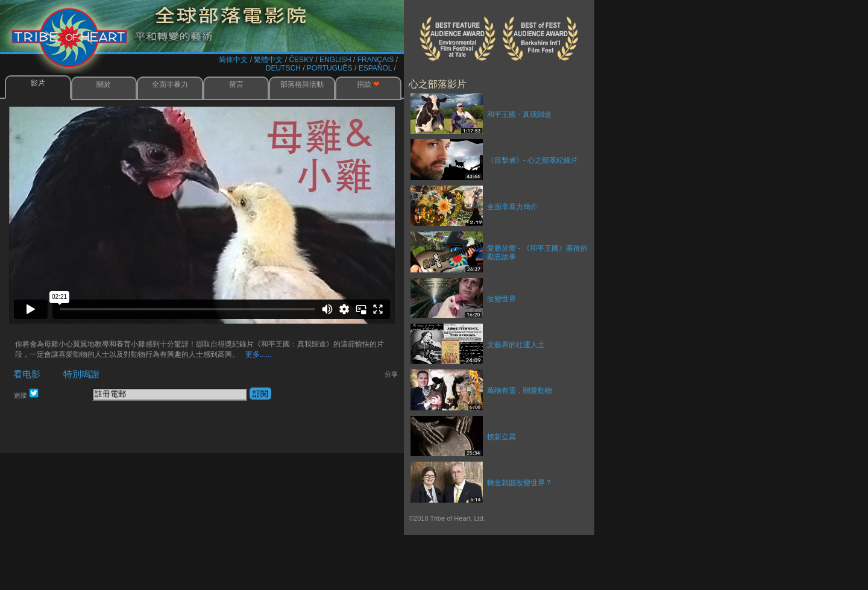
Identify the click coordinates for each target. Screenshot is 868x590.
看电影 (26, 374)
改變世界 (502, 299)
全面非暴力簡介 (512, 207)
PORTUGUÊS (330, 68)
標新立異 (502, 437)
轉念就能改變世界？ (520, 483)
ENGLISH (335, 60)
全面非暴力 (170, 84)
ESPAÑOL (375, 68)
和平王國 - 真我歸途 (519, 115)
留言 (236, 84)
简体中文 (233, 60)
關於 (104, 84)
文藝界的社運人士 (516, 345)
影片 (38, 83)
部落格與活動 (302, 84)
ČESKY (301, 60)
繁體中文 (268, 60)
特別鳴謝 (81, 374)
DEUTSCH (283, 68)
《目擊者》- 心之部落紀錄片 (533, 160)
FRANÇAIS (376, 60)
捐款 (368, 84)
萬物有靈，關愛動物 (520, 391)
